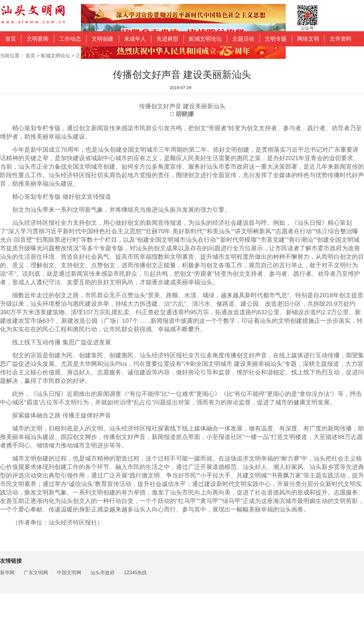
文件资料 (341, 39)
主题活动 (243, 39)
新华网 (7, 573)
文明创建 (103, 39)
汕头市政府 (103, 573)
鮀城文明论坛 (205, 39)
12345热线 (135, 573)
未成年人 (135, 39)
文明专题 (276, 39)
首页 (11, 39)
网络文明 (308, 39)
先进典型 (167, 39)
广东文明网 (36, 573)
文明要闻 (38, 39)
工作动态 (70, 39)
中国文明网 (69, 573)
